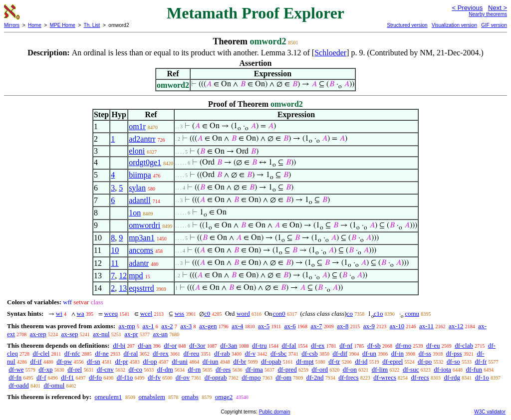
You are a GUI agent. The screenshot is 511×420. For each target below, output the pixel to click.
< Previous (467, 8)
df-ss (425, 353)
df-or (170, 345)
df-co (135, 369)
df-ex (318, 345)
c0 (207, 314)
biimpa (140, 175)
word (243, 314)
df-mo (403, 345)
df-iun (211, 361)
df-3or (197, 345)
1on (135, 213)
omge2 (224, 397)
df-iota (442, 369)
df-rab (222, 353)
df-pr (122, 361)
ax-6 (290, 326)
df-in (397, 353)
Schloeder (330, 53)
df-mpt (305, 361)
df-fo (95, 377)
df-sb (374, 345)
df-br (240, 361)
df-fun (474, 369)
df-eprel (392, 361)
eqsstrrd (141, 288)
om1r (137, 126)
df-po (425, 361)
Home (35, 25)
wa (81, 314)
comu (412, 314)
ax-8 (343, 326)
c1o (379, 314)
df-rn (194, 369)
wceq (111, 314)
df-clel (41, 353)
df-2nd (315, 377)
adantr (139, 263)
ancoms (141, 250)
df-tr (334, 361)
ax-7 (316, 326)
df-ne (102, 353)
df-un (369, 353)
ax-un (160, 334)
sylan (137, 188)
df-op (150, 361)
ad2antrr (142, 139)
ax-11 (426, 326)
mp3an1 (142, 238)
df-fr (481, 361)
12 (123, 276)
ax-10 (397, 326)
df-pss (454, 353)
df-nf (346, 345)
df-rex (161, 353)
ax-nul (101, 334)
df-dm (165, 369)
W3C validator (490, 412)
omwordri (144, 225)
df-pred (287, 369)
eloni (137, 151)
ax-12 (456, 326)
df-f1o (125, 377)
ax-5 (264, 326)
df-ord (320, 369)
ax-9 (369, 326)
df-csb (310, 353)
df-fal (289, 345)
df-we (16, 369)
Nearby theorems (488, 14)
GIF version (494, 25)
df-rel (75, 369)
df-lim (380, 369)
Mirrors (12, 25)
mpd (136, 276)
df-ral (130, 353)
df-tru (259, 345)
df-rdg (452, 377)
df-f (41, 377)
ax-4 (237, 326)
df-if (36, 361)
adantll (140, 200)
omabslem (151, 397)
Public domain (275, 412)
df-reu (192, 353)
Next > (498, 8)
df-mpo (251, 377)
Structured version (407, 25)
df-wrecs (384, 377)
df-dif (340, 353)
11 (115, 263)
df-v (251, 353)
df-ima (254, 369)
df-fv (154, 377)
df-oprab (216, 377)
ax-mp (127, 326)
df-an (144, 345)
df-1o (482, 377)
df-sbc (279, 353)
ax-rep (38, 334)
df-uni (180, 361)
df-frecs (348, 377)
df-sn (94, 361)
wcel (146, 314)
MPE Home (63, 25)
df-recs (420, 377)
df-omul (54, 385)
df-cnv (105, 369)
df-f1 (67, 377)
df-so (453, 361)
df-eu (433, 345)
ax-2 (167, 326)
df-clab (464, 345)
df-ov (183, 377)
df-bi (119, 345)
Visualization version (454, 25)
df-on (350, 369)
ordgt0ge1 (145, 162)
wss (180, 314)
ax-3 (186, 326)
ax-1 (148, 326)
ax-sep (70, 334)
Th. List (92, 25)
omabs (190, 397)
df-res (223, 369)
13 (123, 288)
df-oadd (18, 385)
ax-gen (208, 326)
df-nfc (72, 353)
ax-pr (131, 334)
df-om (283, 377)
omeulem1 (108, 397)
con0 (279, 314)
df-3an (229, 345)
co (350, 314)
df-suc (411, 369)
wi (59, 314)
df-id (361, 361)
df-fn (15, 377)
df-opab (271, 361)
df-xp (45, 369)
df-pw (64, 361)
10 (115, 250)
